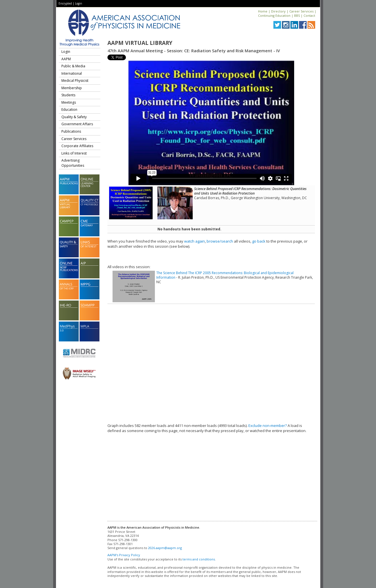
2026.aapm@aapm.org (165, 548)
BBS (297, 15)
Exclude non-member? (268, 426)
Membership (72, 88)
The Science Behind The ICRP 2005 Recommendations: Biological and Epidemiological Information (225, 275)
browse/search (220, 241)
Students (68, 95)
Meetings (69, 102)
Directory (278, 11)
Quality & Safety (74, 117)
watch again (195, 241)
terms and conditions (199, 559)
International (72, 73)
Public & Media (73, 66)
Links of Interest (74, 153)
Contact (309, 15)
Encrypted (65, 3)
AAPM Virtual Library (140, 43)
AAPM (66, 59)
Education (69, 110)
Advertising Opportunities (73, 163)
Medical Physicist (75, 81)
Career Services (301, 11)
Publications (71, 131)
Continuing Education (274, 15)
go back (259, 241)
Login (79, 3)
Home (263, 11)
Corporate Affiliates (77, 146)
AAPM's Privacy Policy (124, 555)
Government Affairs (77, 124)
